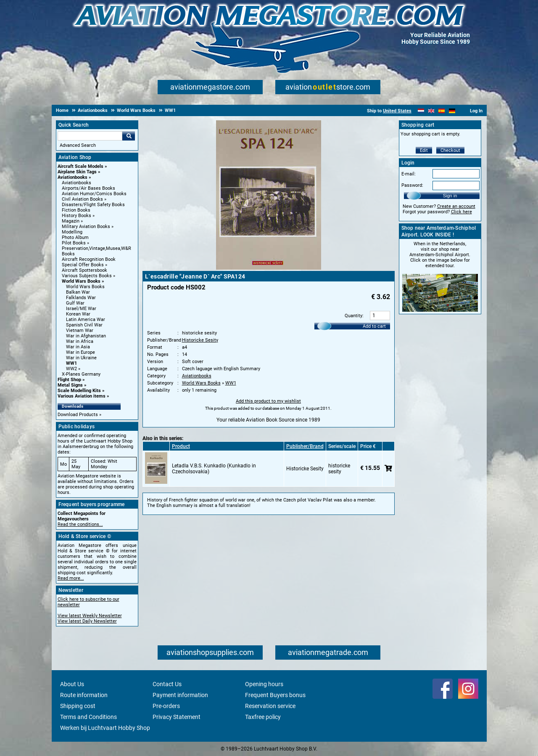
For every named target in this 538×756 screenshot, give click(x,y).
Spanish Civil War (84, 325)
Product (181, 446)
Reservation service (270, 706)
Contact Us (167, 684)
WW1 (71, 363)
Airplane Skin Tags (77, 172)
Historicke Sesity (200, 340)
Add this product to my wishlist (268, 401)
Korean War (78, 314)
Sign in (450, 196)
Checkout (450, 150)
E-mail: (409, 174)
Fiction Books (76, 210)
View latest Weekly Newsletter (90, 616)
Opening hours (264, 684)
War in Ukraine (81, 358)
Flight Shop (69, 380)
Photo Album (75, 237)
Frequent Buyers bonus (275, 695)
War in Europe (80, 352)
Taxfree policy (263, 717)
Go (129, 136)
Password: (412, 185)
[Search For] (90, 136)
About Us (72, 684)
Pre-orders (166, 706)
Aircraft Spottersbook (84, 270)
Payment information (180, 695)
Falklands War (81, 298)
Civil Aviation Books (82, 199)
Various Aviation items (82, 396)
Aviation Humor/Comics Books (94, 194)
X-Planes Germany (81, 374)
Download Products (78, 415)
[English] (431, 111)
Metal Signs (70, 385)
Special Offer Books (83, 265)
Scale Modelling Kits (79, 391)
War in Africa (80, 341)
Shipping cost (78, 706)
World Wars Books (81, 281)
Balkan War (78, 292)
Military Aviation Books (86, 227)
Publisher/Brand (305, 446)
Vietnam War (80, 330)
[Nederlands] (421, 111)
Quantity (353, 316)
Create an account (456, 206)
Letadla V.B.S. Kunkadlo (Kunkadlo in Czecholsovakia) (214, 469)
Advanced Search (78, 145)
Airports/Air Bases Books (88, 188)
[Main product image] (269, 268)
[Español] (442, 111)
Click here (462, 212)
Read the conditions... (80, 524)
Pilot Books (74, 243)
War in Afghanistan (86, 336)
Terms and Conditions (88, 717)
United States (397, 111)
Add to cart (374, 326)
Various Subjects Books (87, 276)
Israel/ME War (81, 309)
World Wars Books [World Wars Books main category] (85, 287)
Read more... (71, 578)
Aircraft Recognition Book (89, 259)
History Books (76, 216)
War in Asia (78, 347)
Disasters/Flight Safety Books (93, 205)
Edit (424, 150)
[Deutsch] (452, 111)
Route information (84, 695)
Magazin (71, 221)
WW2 (71, 369)
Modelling (72, 232)
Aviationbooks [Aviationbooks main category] (76, 183)
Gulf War (75, 303)
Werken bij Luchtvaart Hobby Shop (105, 728)
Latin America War (86, 320)
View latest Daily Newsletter (87, 621)
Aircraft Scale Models (80, 166)
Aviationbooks (73, 177)
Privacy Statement (177, 717)
